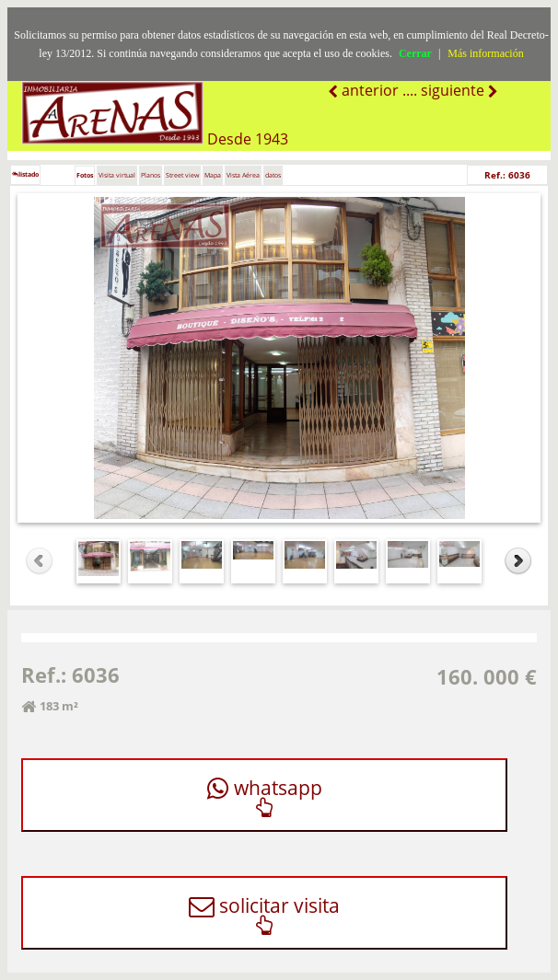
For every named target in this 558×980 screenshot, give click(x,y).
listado (25, 174)
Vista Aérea (243, 175)
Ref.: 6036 (507, 175)
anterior (368, 90)
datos (273, 175)
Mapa (213, 175)
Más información (485, 53)
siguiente (454, 90)
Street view (182, 175)
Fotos (85, 175)
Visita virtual (117, 175)
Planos (151, 175)
